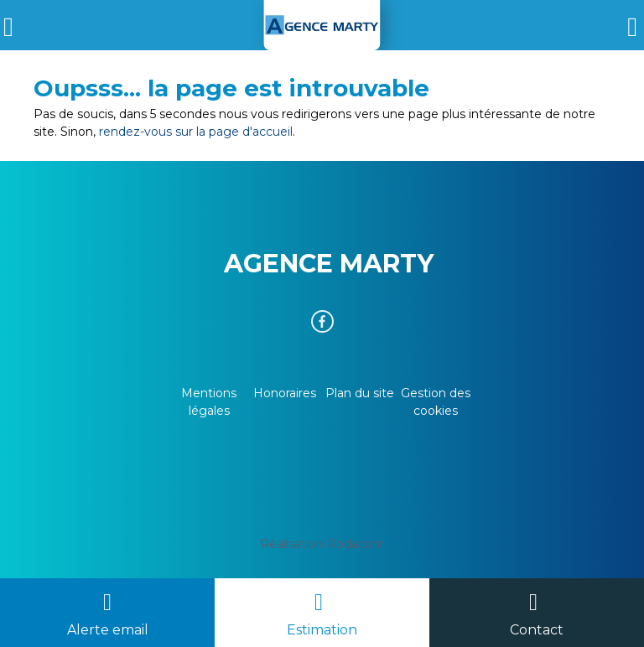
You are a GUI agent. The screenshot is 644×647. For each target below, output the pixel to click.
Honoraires (285, 393)
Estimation (322, 630)
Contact (537, 630)
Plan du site (360, 393)
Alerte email (108, 630)
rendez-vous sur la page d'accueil (196, 132)
